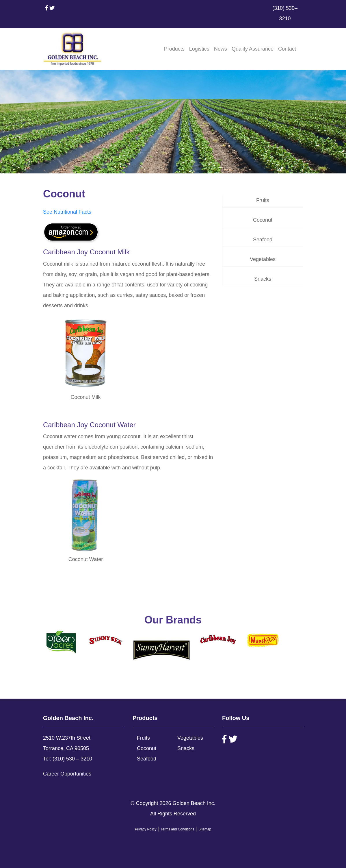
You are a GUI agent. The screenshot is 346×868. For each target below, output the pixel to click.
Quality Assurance (253, 49)
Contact (287, 49)
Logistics (199, 49)
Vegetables (263, 259)
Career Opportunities (67, 774)
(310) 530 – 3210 (72, 759)
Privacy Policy (146, 829)
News (221, 49)
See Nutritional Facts (67, 212)
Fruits (263, 200)
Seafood (263, 240)
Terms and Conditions (177, 829)
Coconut (263, 220)
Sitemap (205, 829)
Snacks (263, 279)
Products (174, 49)
